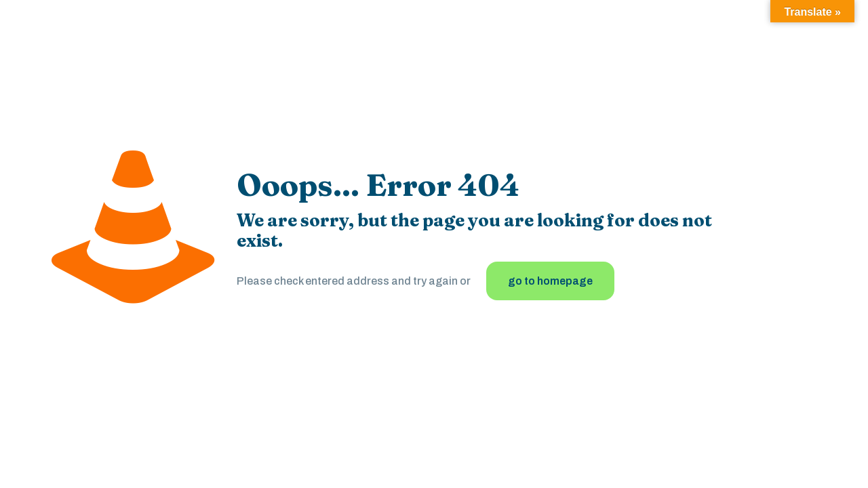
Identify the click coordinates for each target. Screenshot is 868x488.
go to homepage (550, 281)
